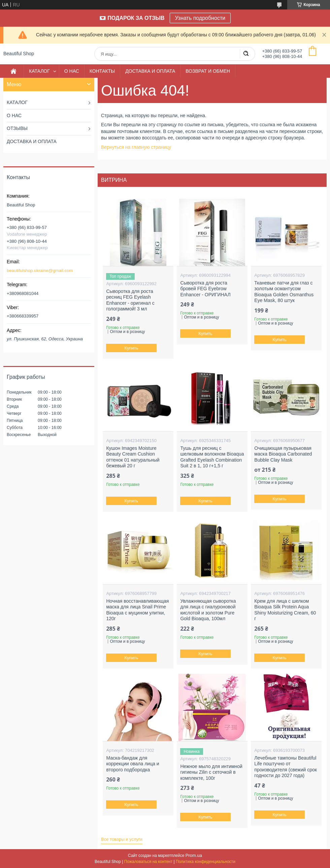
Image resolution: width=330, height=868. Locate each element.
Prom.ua (194, 855)
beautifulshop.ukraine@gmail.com (40, 271)
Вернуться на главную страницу (136, 147)
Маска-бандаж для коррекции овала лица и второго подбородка (133, 764)
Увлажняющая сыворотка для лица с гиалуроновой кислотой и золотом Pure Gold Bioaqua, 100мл (208, 610)
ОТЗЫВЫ (17, 128)
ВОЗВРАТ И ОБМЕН (208, 71)
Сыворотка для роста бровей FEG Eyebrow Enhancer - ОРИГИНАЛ (205, 289)
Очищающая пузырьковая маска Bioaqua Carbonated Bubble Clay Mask (283, 454)
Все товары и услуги (122, 839)
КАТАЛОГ (39, 71)
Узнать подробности (200, 18)
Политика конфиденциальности (206, 862)
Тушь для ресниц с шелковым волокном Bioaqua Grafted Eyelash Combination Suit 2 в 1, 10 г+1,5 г (212, 457)
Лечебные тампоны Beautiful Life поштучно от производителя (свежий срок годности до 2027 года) (286, 767)
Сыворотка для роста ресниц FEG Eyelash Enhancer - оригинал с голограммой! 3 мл (130, 300)
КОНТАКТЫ (102, 71)
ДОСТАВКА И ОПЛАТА (150, 71)
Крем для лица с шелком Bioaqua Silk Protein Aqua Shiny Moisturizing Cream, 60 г (285, 610)
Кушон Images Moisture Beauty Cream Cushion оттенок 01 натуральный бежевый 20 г (133, 457)
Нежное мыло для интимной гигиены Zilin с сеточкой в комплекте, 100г (211, 772)
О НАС (72, 71)
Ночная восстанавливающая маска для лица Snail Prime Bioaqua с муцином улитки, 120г (137, 610)
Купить (131, 348)
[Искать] (246, 54)
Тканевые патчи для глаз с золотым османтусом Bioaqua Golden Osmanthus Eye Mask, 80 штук (284, 292)
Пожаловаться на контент (148, 862)
